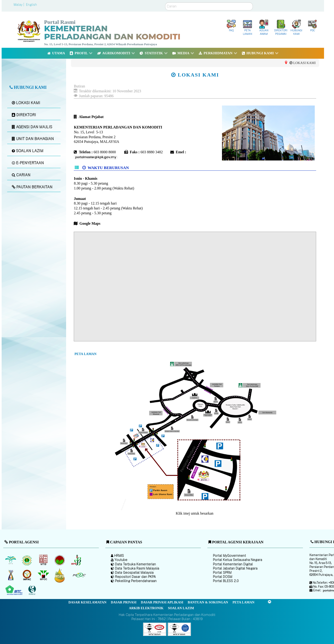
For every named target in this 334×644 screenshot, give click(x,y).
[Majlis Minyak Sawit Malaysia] (44, 575)
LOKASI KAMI (26, 103)
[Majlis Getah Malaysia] (79, 575)
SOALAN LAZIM (28, 151)
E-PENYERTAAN (28, 163)
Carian (165, 2)
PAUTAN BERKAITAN (32, 187)
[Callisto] (155, 629)
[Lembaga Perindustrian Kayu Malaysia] (44, 560)
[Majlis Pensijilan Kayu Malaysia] (33, 590)
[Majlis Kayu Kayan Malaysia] (14, 590)
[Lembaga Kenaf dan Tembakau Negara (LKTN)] (11, 575)
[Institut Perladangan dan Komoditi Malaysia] (27, 575)
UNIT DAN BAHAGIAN (33, 139)
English (31, 5)
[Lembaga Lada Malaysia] (76, 560)
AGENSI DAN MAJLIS (32, 127)
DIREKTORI (24, 115)
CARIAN (21, 175)
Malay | (19, 5)
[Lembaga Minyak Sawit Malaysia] (11, 560)
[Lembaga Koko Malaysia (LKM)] (60, 560)
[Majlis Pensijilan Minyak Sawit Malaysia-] (60, 575)
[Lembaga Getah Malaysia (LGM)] (27, 560)
